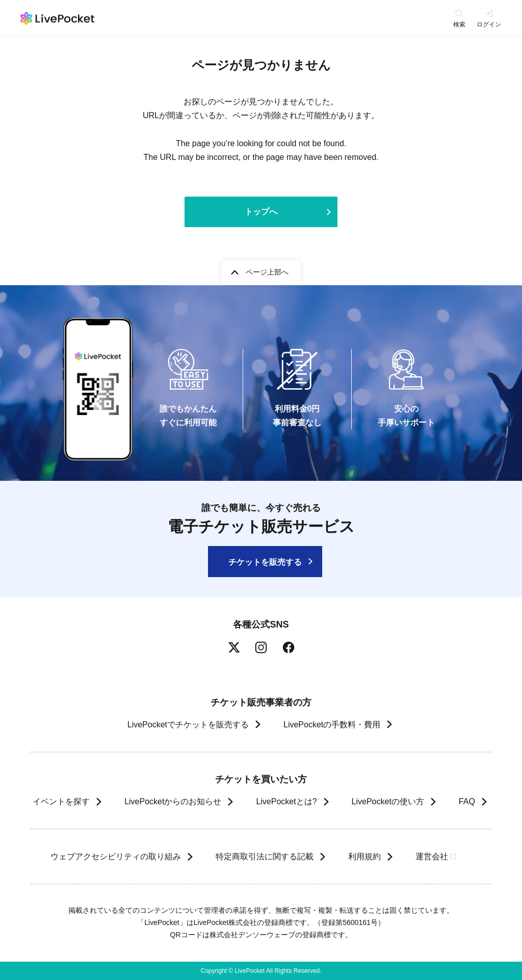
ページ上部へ (267, 272)
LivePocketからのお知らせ (173, 801)
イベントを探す (61, 801)
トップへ (261, 212)
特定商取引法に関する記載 (264, 856)
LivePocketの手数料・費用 (332, 725)
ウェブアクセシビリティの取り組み (115, 856)
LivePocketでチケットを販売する (188, 725)
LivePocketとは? (286, 801)
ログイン (489, 24)
